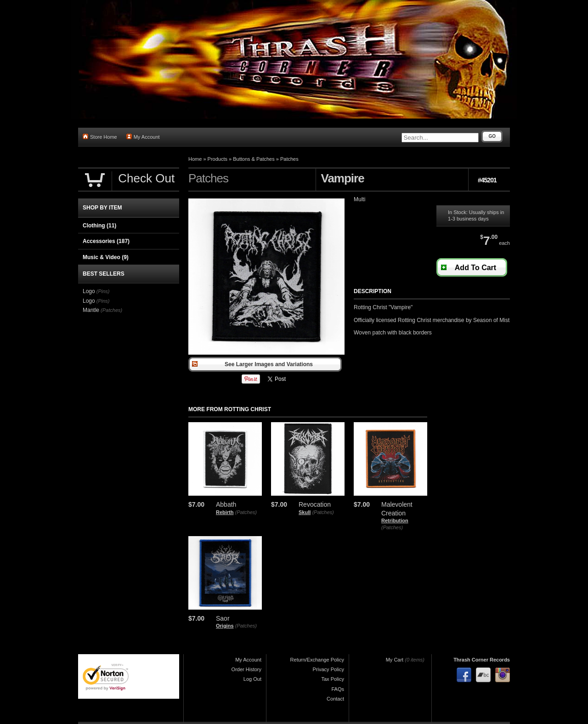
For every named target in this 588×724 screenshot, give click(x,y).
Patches (289, 159)
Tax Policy (333, 679)
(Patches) (246, 512)
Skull (305, 512)
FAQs (338, 689)
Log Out (252, 679)
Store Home (100, 137)
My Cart (395, 660)
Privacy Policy (328, 669)
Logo (89, 291)
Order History (246, 669)
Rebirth (225, 512)
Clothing (99, 226)
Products (218, 159)
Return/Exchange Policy (317, 660)
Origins (225, 626)
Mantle (91, 310)
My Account (143, 137)
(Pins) (103, 291)
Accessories (106, 241)
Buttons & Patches (254, 159)
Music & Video (106, 257)
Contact (335, 699)
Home (195, 159)
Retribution (395, 520)
